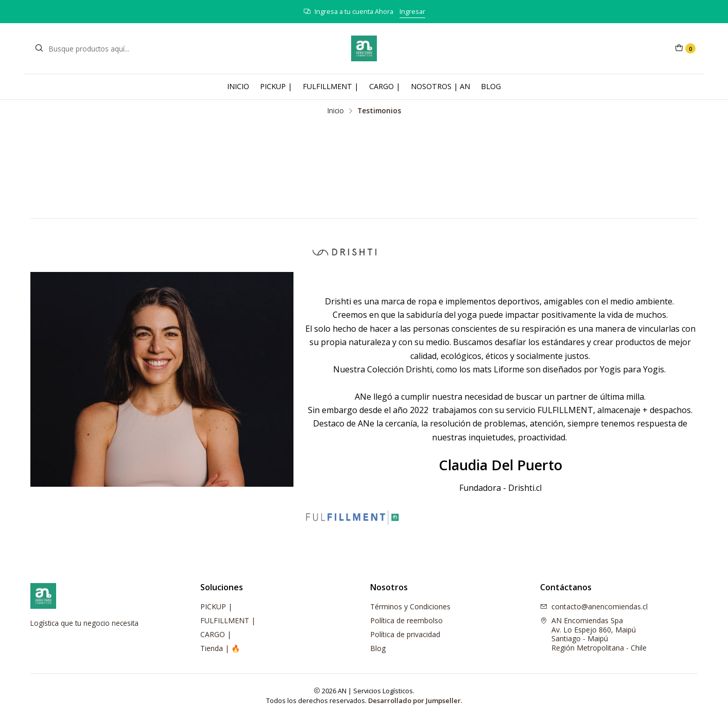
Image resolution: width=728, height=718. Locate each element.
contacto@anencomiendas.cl (594, 606)
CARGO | (385, 86)
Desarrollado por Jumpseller (414, 700)
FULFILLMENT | (331, 86)
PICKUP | (276, 86)
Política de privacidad (405, 634)
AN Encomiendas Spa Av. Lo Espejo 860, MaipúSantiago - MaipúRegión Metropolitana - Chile (593, 634)
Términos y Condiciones (410, 606)
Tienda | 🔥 (220, 648)
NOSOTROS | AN (440, 86)
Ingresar (412, 11)
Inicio (336, 111)
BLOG (491, 86)
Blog (378, 648)
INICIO (238, 86)
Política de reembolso (406, 620)
